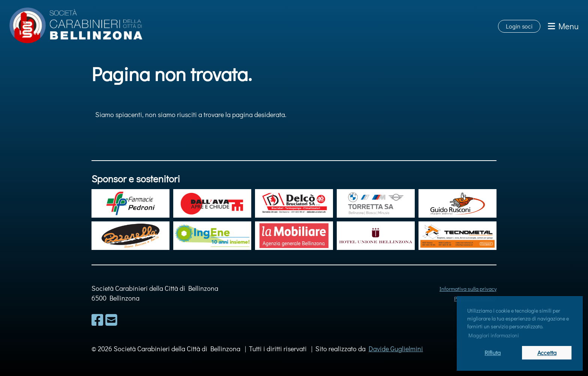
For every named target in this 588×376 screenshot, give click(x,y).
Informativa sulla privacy (468, 289)
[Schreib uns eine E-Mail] (111, 320)
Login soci (519, 26)
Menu (563, 26)
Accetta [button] (547, 353)
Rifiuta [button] (493, 353)
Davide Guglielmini (396, 349)
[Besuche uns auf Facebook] (97, 320)
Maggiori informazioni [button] (494, 335)
